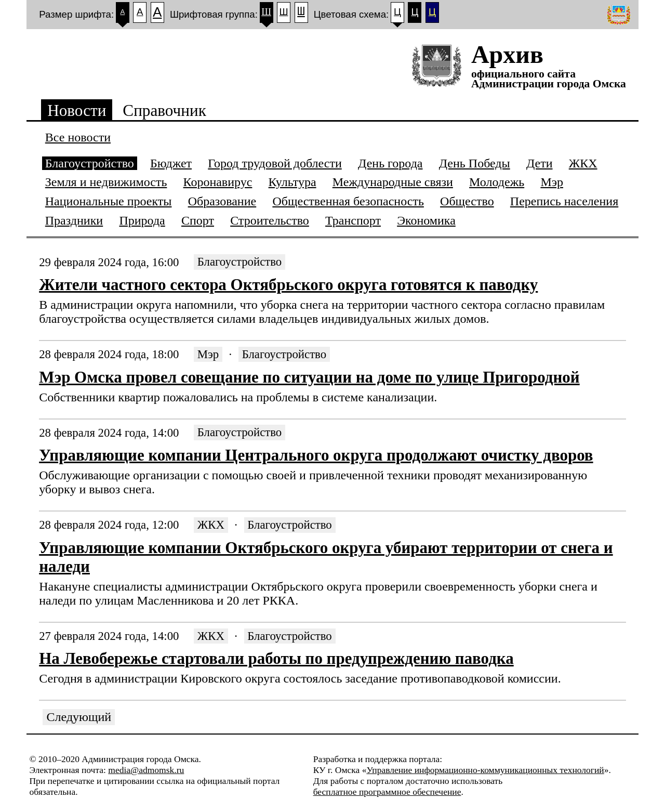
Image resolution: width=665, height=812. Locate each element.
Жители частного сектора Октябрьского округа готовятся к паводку (288, 285)
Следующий (79, 717)
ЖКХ (211, 525)
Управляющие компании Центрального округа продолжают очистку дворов (316, 455)
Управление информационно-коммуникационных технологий (485, 770)
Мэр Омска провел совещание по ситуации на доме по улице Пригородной (309, 377)
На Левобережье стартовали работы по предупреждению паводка (276, 658)
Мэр (208, 354)
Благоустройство (240, 262)
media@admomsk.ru (146, 770)
